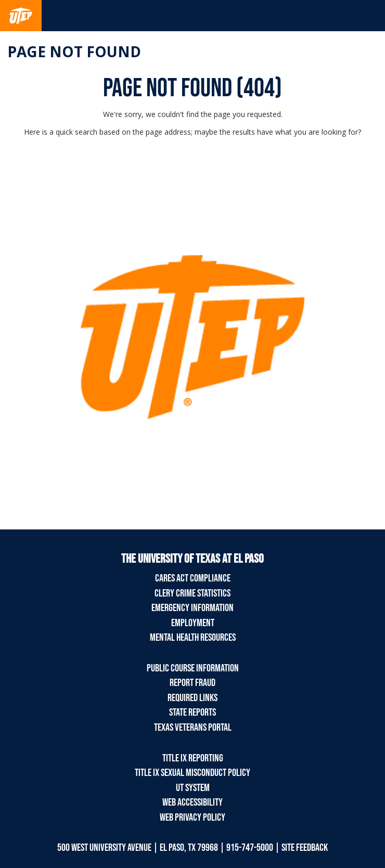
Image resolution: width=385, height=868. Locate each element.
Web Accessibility (192, 802)
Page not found (74, 51)
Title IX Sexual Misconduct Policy (192, 773)
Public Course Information (193, 668)
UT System (193, 788)
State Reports (192, 712)
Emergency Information (192, 608)
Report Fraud (192, 683)
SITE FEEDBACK (305, 848)
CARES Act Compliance (193, 578)
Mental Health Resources (193, 638)
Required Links (192, 698)
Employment (193, 623)
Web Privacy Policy (192, 818)
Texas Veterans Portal (193, 728)
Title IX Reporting (193, 758)
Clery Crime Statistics (192, 593)
